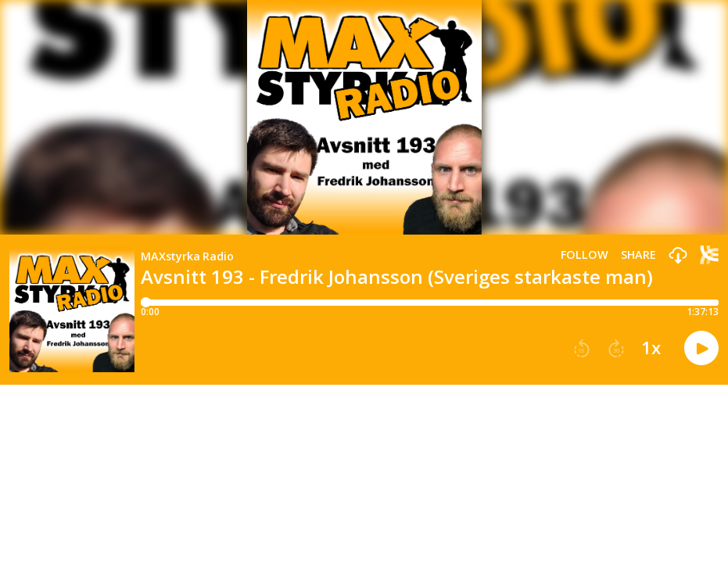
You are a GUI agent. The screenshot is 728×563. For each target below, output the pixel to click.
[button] (678, 256)
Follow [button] (585, 255)
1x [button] (651, 348)
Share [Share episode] (638, 255)
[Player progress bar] (430, 303)
